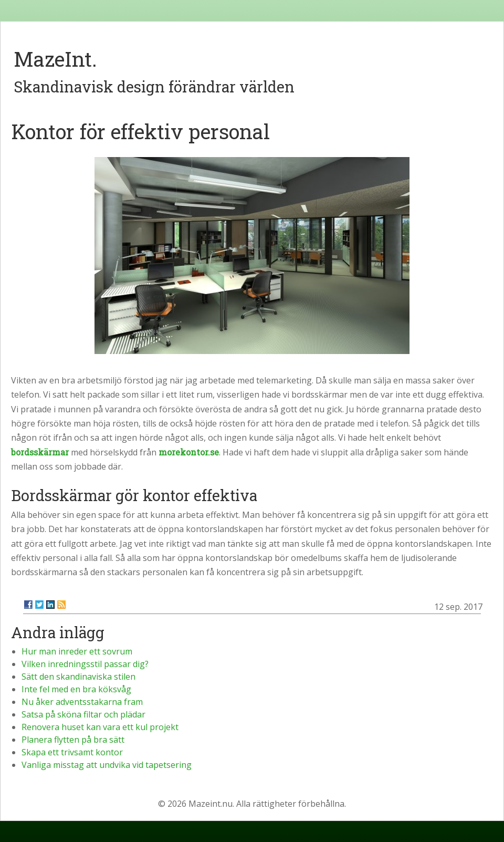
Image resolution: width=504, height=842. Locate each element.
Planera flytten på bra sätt (73, 740)
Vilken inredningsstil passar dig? (85, 664)
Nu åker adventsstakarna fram (82, 702)
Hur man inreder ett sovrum (77, 651)
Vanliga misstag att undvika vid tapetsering (107, 765)
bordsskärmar (40, 452)
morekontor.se (189, 452)
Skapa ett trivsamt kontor (72, 752)
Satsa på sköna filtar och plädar (83, 714)
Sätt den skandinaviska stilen (78, 677)
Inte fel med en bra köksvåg (76, 689)
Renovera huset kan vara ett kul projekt (100, 727)
